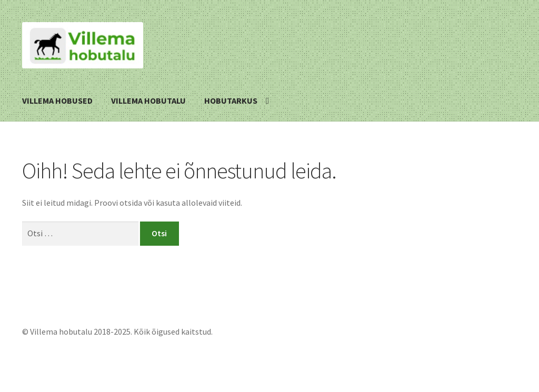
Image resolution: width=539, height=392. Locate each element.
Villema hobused (57, 100)
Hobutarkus (231, 100)
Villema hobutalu (148, 100)
